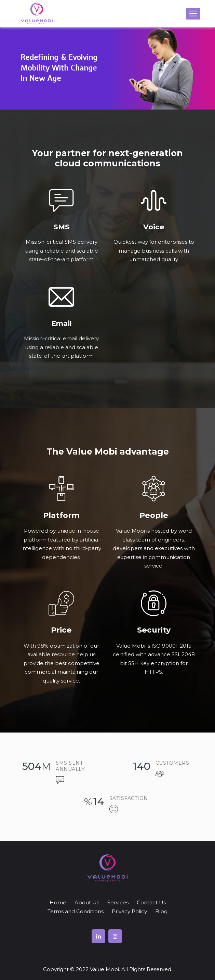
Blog (161, 911)
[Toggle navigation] (193, 14)
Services (118, 902)
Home (58, 902)
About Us (87, 902)
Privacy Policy (129, 911)
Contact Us (151, 902)
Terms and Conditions (76, 911)
